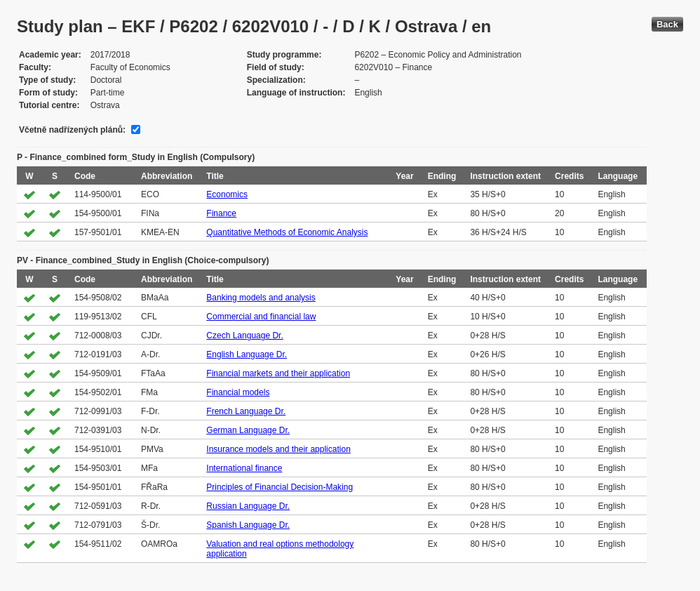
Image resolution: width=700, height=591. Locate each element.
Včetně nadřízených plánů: (72, 130)
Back (667, 24)
